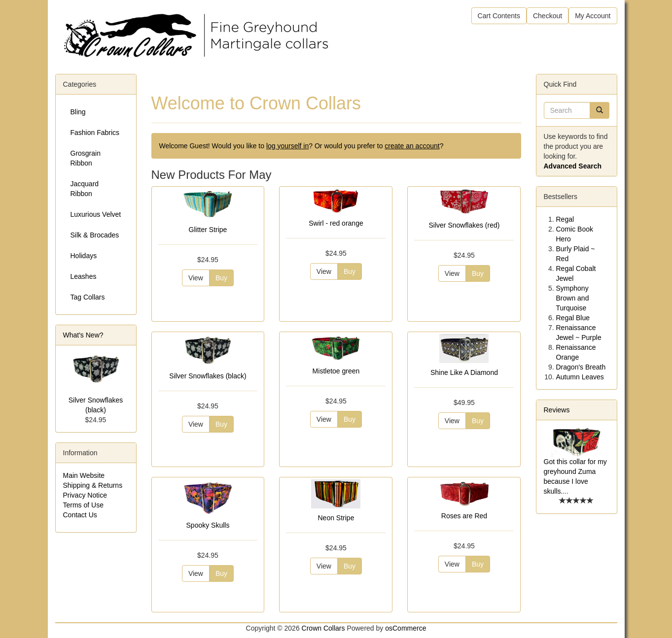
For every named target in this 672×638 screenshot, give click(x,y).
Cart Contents (499, 16)
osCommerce (406, 628)
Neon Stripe (336, 518)
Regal (565, 219)
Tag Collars (88, 297)
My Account (593, 16)
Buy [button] (221, 278)
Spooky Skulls (208, 525)
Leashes (84, 276)
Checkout (548, 16)
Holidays (84, 256)
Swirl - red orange (336, 223)
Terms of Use (83, 505)
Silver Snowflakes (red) (464, 225)
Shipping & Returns (93, 485)
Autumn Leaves (580, 377)
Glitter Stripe (208, 230)
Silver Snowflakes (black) (208, 376)
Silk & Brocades (95, 235)
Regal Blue (573, 318)
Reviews (557, 410)
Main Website (84, 475)
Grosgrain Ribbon (86, 158)
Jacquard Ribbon (85, 189)
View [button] (196, 278)
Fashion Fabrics (95, 133)
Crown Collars (323, 628)
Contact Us (80, 515)
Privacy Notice (85, 495)
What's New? (83, 335)
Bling (78, 112)
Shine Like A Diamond (464, 372)
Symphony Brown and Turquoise (573, 298)
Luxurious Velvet (96, 214)
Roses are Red (464, 516)
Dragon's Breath (581, 367)
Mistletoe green (336, 371)
